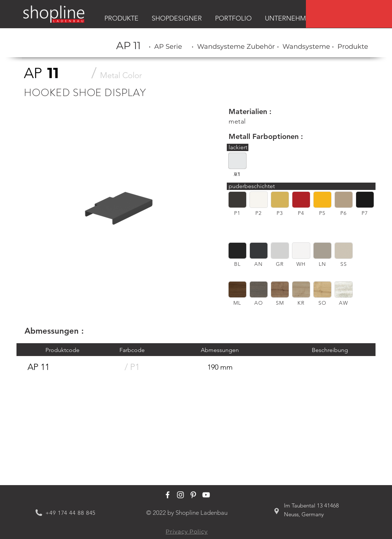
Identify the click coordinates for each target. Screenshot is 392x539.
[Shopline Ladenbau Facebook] (168, 495)
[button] (237, 200)
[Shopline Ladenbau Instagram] (180, 495)
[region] (349, 14)
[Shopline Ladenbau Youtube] (206, 495)
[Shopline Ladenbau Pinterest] (193, 495)
